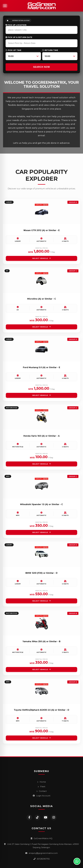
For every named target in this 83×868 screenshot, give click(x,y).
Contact (42, 791)
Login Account (42, 796)
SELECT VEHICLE (42, 258)
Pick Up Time (13, 50)
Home (42, 782)
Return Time (50, 50)
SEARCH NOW (41, 67)
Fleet (41, 787)
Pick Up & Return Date (19, 37)
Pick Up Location (16, 25)
